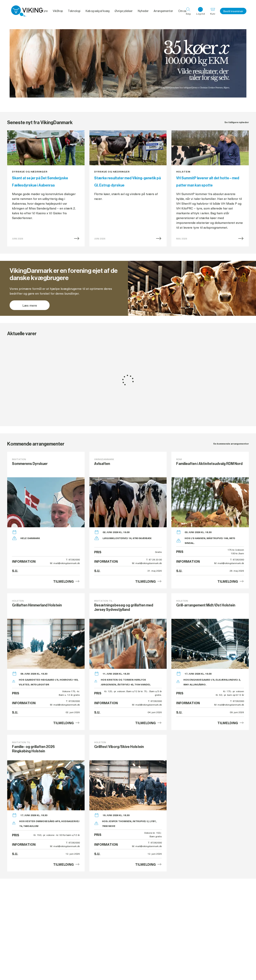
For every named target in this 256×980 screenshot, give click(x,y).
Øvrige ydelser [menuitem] (124, 11)
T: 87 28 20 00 (154, 559)
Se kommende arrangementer (231, 444)
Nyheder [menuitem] (143, 11)
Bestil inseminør (233, 11)
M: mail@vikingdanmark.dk (65, 563)
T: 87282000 (73, 559)
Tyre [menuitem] (45, 11)
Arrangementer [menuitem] (163, 11)
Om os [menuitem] (182, 11)
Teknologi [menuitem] (74, 11)
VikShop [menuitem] (58, 11)
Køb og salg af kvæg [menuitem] (98, 11)
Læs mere (30, 305)
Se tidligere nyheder (237, 122)
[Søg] (188, 11)
